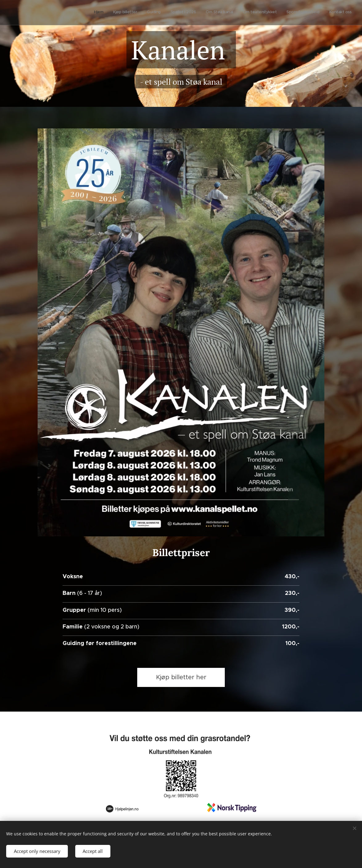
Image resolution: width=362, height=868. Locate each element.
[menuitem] (284, 13)
